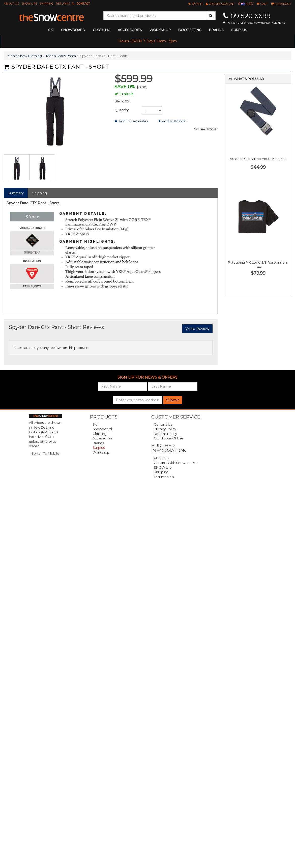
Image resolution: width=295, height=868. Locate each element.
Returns (63, 4)
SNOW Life (29, 4)
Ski (95, 424)
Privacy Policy (165, 429)
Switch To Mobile (45, 453)
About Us (11, 4)
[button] (195, 4)
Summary (16, 193)
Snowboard (102, 429)
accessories (130, 30)
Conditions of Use (169, 438)
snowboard (73, 30)
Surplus (239, 30)
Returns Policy (165, 434)
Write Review (197, 329)
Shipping (47, 4)
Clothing (99, 434)
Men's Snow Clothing (25, 56)
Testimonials (164, 477)
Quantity (122, 110)
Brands (216, 30)
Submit (173, 400)
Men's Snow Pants (61, 56)
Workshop (160, 30)
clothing (101, 30)
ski (51, 30)
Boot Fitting (190, 30)
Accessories (102, 438)
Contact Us (163, 424)
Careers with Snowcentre (175, 463)
